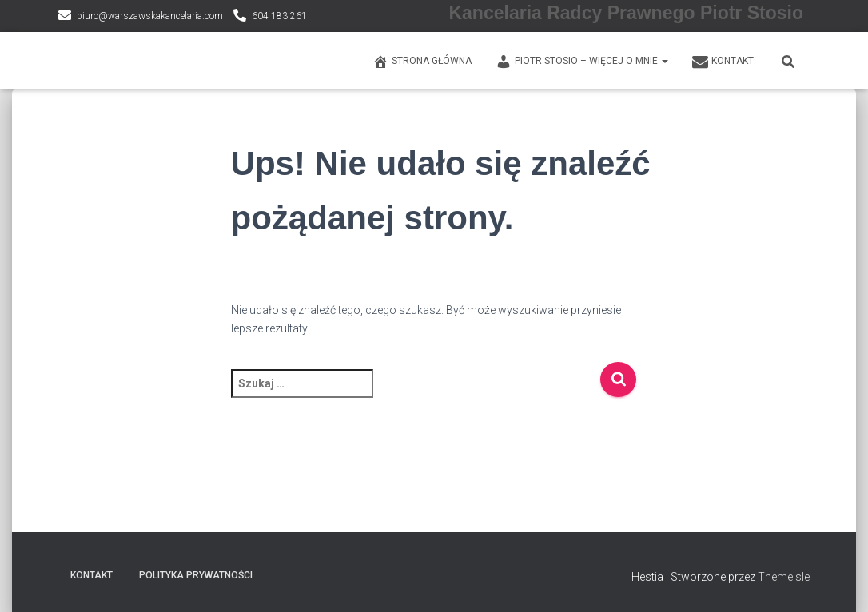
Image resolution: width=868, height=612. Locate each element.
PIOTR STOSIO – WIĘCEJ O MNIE (582, 62)
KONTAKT (723, 62)
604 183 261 (279, 16)
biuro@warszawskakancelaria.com (150, 16)
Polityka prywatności (196, 575)
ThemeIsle (784, 577)
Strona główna (422, 62)
